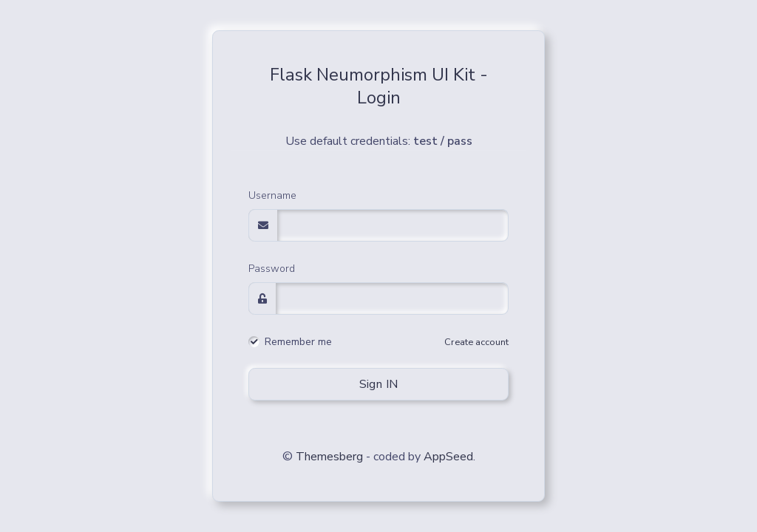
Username (272, 195)
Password (272, 269)
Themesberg (329, 457)
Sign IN (379, 384)
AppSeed (448, 457)
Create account (476, 342)
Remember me (298, 342)
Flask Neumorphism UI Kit (373, 75)
